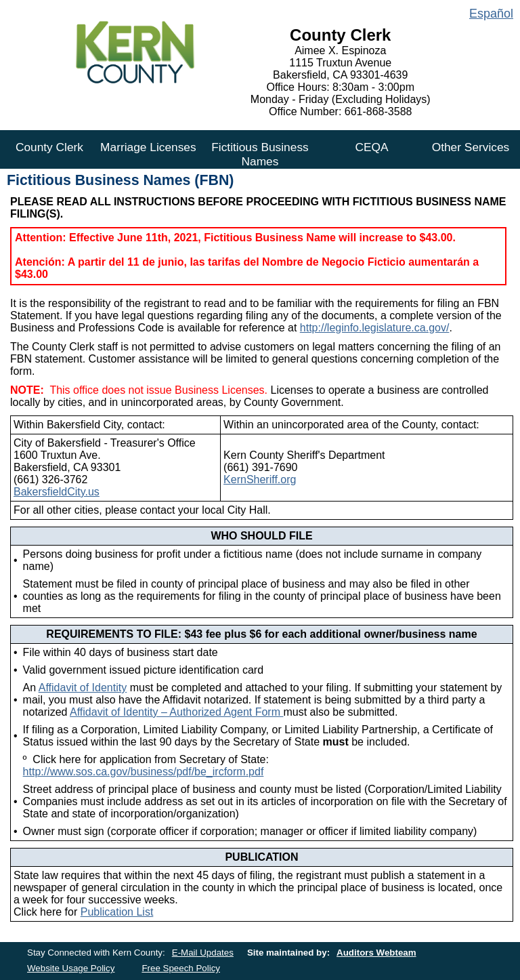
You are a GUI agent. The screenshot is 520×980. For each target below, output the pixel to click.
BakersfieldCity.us (57, 492)
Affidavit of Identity (83, 688)
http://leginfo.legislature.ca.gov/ (375, 328)
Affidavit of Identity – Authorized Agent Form (176, 712)
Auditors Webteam (376, 953)
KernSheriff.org (260, 479)
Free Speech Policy (181, 968)
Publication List (117, 912)
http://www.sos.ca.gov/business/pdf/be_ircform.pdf (144, 772)
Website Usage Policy (71, 968)
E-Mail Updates (203, 953)
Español (491, 14)
